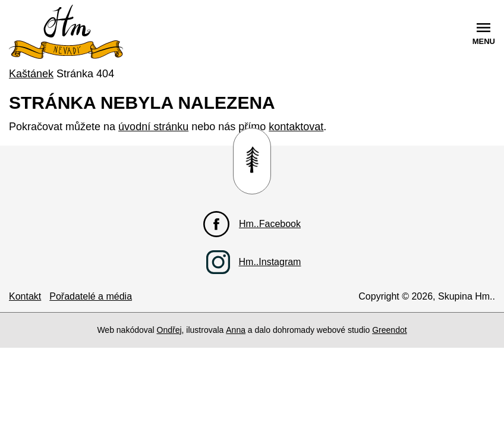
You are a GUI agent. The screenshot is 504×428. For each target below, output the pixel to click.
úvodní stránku (153, 127)
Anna (236, 330)
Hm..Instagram (270, 262)
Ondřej (169, 330)
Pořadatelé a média (91, 296)
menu (484, 41)
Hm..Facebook (270, 224)
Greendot (389, 330)
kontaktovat (296, 127)
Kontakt (25, 296)
